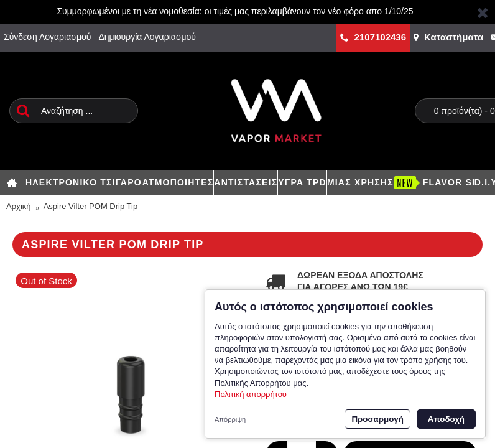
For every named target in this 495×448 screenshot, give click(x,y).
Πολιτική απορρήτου (251, 394)
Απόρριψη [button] (230, 419)
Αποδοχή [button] (446, 419)
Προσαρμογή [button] (377, 419)
